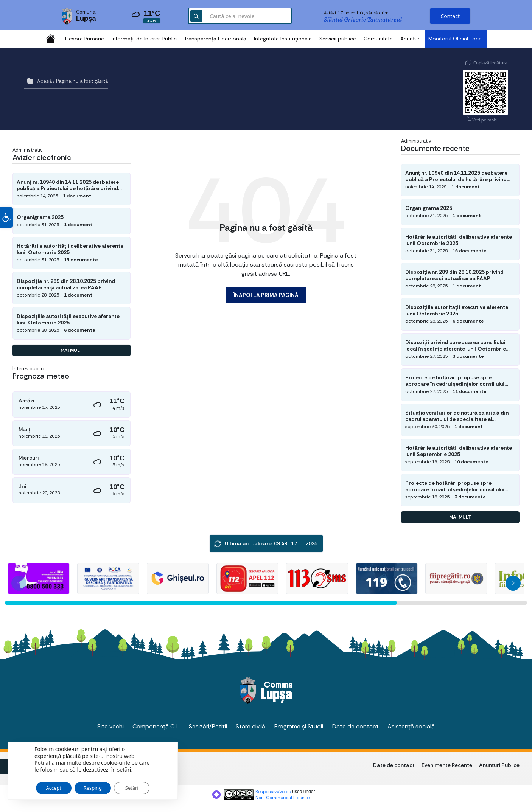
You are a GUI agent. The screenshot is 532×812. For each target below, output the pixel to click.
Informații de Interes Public (144, 39)
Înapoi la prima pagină (266, 295)
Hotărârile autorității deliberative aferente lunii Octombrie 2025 (70, 249)
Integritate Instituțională (283, 39)
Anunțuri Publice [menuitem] (499, 765)
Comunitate (378, 39)
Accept (56, 785)
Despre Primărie (85, 39)
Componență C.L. (156, 726)
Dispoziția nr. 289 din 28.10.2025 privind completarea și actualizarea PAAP (66, 284)
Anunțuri (411, 39)
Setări (143, 785)
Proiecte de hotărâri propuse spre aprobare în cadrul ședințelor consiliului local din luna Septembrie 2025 (455, 486)
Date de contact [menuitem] (394, 765)
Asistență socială (411, 726)
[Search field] (240, 17)
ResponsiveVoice (273, 792)
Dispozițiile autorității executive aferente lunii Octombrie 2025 (68, 320)
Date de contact (355, 726)
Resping (100, 785)
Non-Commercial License (282, 798)
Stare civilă (250, 726)
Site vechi (110, 726)
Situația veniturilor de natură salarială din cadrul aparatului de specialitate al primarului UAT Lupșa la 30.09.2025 (457, 416)
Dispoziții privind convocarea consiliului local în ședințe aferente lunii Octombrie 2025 (456, 346)
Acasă (44, 81)
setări (124, 766)
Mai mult (72, 350)
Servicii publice (338, 39)
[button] (6, 220)
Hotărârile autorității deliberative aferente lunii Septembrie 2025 (459, 451)
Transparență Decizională (215, 39)
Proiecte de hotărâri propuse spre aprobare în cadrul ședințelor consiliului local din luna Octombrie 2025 (455, 380)
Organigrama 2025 (40, 217)
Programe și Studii (299, 726)
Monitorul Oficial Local (456, 39)
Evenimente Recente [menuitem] (447, 765)
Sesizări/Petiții (208, 726)
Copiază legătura (490, 62)
